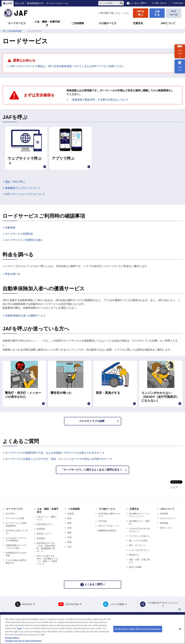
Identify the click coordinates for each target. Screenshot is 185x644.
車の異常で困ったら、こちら (115, 13)
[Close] (180, 629)
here (19, 628)
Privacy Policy (12, 638)
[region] (92, 629)
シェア (174, 487)
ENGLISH (178, 3)
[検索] (121, 3)
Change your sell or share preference (23, 641)
